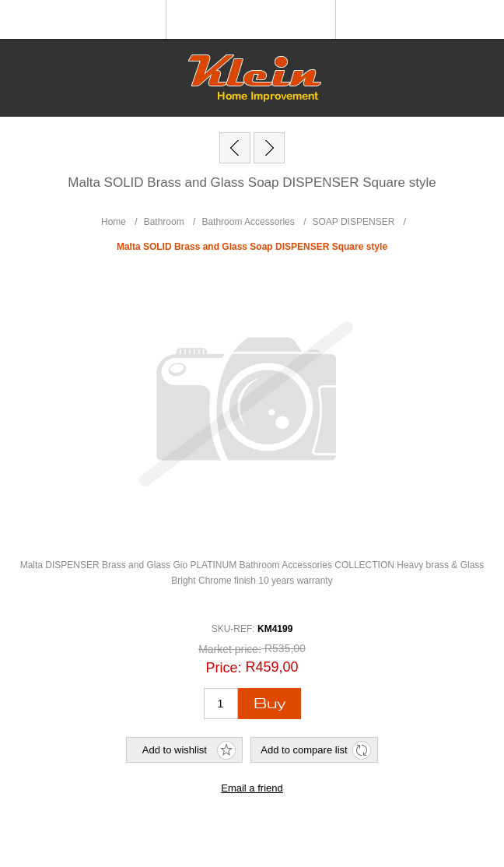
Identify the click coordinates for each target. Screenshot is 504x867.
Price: (223, 668)
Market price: (230, 649)
